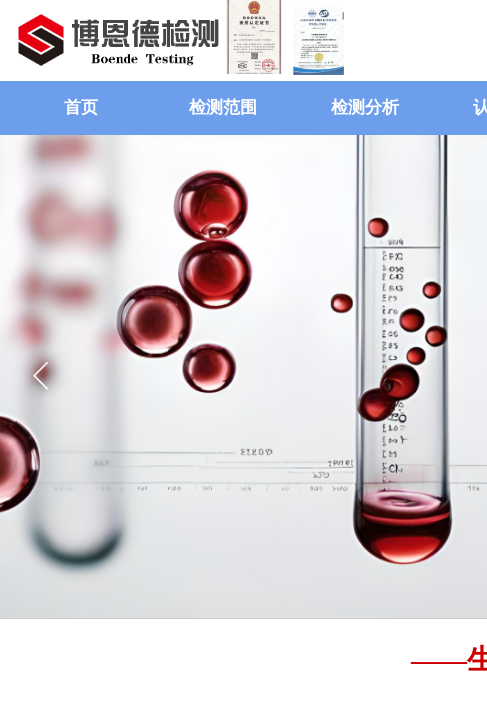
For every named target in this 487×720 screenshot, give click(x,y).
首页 (81, 107)
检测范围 (223, 107)
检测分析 (365, 107)
